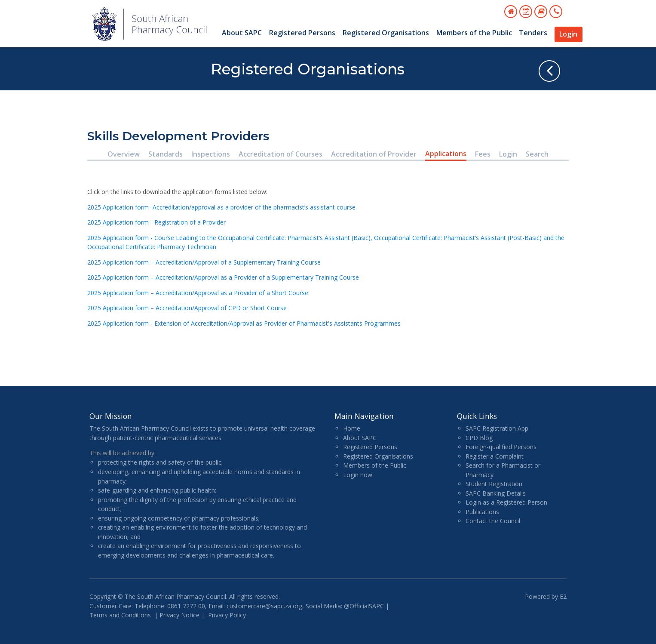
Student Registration (494, 484)
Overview (124, 154)
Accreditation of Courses (280, 154)
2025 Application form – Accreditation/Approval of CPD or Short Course (187, 308)
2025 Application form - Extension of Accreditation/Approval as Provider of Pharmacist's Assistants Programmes (244, 323)
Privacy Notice (179, 615)
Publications (482, 512)
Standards (166, 154)
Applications (446, 154)
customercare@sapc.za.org (264, 606)
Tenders (533, 33)
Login (568, 34)
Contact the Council (493, 521)
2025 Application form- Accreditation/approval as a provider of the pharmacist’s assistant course (221, 207)
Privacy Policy (227, 615)
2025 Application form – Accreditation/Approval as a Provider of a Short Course (198, 293)
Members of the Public (474, 33)
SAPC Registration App (497, 428)
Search (537, 154)
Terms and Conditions (120, 615)
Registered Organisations (386, 33)
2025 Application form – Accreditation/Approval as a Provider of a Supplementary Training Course (223, 277)
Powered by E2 (546, 596)
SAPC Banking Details (496, 493)
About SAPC (242, 33)
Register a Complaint (495, 456)
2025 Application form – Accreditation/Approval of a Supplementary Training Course (204, 262)
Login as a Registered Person (506, 502)
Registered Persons (302, 33)
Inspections (211, 154)
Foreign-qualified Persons (501, 447)
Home (352, 428)
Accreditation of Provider (374, 154)
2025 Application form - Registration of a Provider (157, 222)
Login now (358, 475)
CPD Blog (479, 438)
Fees (483, 154)
